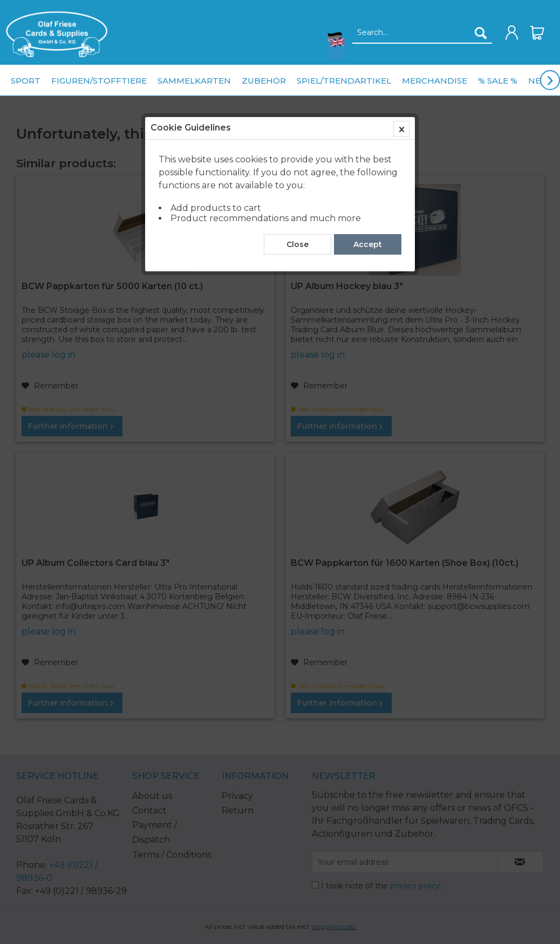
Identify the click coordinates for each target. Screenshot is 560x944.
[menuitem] (54, 34)
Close (298, 244)
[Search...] (422, 33)
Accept (368, 244)
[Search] (481, 33)
